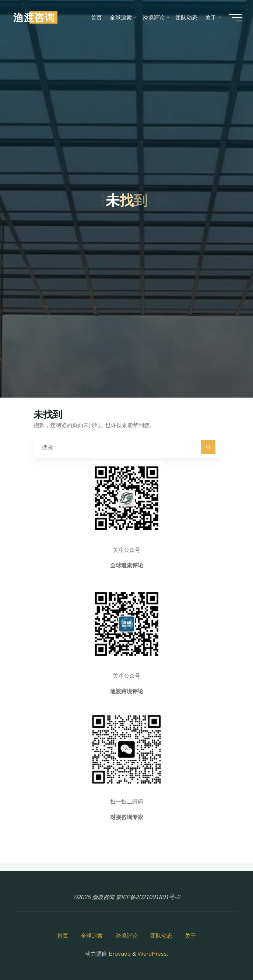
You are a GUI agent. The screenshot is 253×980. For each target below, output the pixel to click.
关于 (190, 936)
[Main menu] (235, 18)
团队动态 (161, 936)
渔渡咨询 (34, 17)
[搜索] (208, 447)
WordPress (152, 954)
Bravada (119, 954)
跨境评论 (127, 936)
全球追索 (92, 936)
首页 (63, 936)
